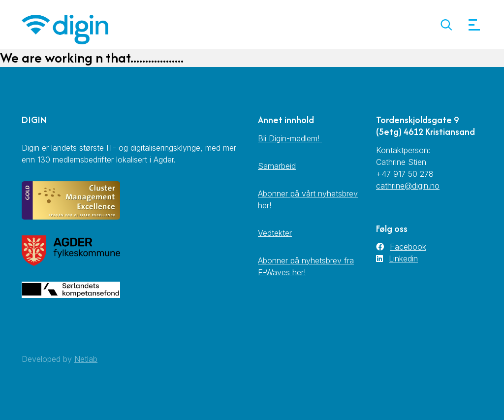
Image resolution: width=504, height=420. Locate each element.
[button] (446, 25)
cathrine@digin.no (408, 186)
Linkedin (403, 258)
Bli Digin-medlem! (290, 138)
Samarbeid (277, 166)
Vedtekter (275, 233)
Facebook (408, 247)
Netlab (86, 359)
